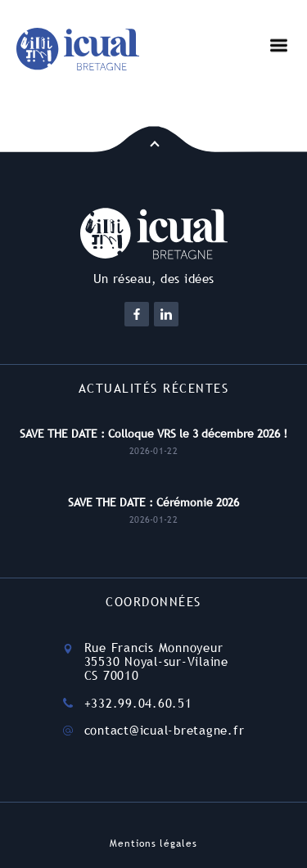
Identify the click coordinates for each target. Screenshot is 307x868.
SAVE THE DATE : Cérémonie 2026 (153, 502)
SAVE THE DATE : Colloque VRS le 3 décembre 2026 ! (153, 434)
